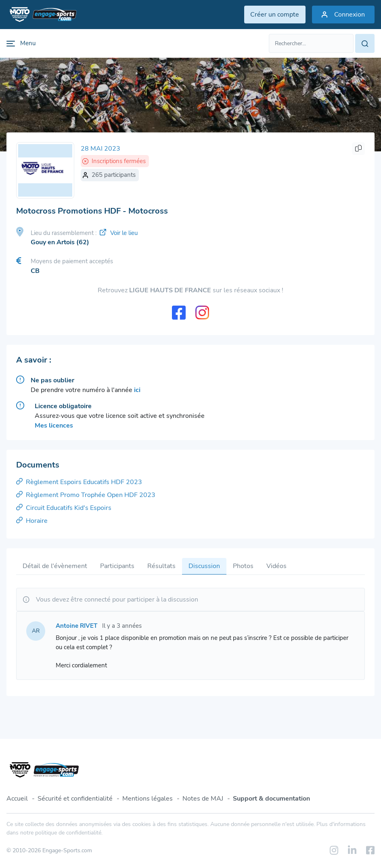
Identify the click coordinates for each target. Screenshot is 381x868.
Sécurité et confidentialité (75, 799)
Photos (243, 566)
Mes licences (54, 426)
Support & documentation (271, 799)
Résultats (161, 566)
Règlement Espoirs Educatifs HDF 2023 (79, 482)
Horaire (32, 521)
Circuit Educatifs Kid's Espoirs (64, 508)
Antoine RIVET (76, 626)
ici (137, 390)
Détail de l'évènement (55, 566)
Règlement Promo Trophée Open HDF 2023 (86, 495)
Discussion (204, 566)
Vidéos (276, 566)
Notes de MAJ (203, 799)
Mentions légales (148, 799)
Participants (117, 566)
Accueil (17, 799)
